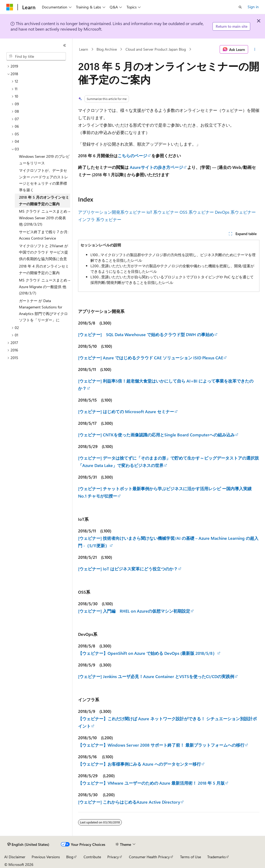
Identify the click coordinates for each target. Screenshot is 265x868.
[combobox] (36, 56)
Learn (84, 49)
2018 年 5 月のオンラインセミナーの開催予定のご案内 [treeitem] (44, 201)
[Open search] (240, 7)
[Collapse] (65, 45)
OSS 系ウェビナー (197, 212)
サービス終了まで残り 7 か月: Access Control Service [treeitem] (44, 235)
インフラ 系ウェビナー (100, 219)
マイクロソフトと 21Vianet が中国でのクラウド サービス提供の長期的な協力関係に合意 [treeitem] (44, 252)
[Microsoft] (10, 7)
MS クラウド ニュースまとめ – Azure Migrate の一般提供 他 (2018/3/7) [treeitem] (45, 287)
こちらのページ (132, 156)
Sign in (253, 7)
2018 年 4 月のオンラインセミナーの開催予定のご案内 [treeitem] (44, 269)
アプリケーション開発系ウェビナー (112, 212)
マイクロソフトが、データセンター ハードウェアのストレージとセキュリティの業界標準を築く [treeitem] (44, 180)
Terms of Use (191, 857)
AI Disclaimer (15, 857)
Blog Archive (107, 49)
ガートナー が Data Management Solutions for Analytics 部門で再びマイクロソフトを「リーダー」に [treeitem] (43, 310)
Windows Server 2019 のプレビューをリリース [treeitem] (44, 160)
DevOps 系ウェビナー (235, 212)
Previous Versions (46, 857)
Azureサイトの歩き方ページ (156, 167)
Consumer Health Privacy (149, 857)
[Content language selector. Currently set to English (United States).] (28, 845)
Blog (70, 857)
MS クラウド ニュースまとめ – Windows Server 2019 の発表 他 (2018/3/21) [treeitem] (45, 218)
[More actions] (255, 49)
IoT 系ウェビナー (163, 212)
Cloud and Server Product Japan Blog (156, 49)
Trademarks (216, 857)
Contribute (92, 857)
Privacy (113, 857)
